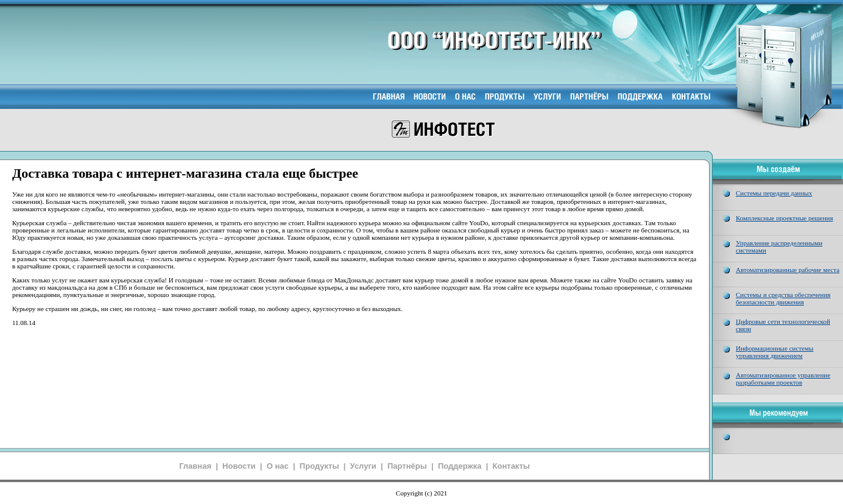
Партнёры (407, 466)
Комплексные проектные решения (785, 218)
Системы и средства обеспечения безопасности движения (783, 298)
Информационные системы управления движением (774, 352)
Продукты (319, 466)
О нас (278, 466)
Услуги (363, 466)
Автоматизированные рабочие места (788, 270)
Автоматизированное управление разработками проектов (783, 379)
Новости (239, 466)
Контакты (511, 466)
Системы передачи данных (774, 193)
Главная (195, 466)
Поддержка (460, 466)
